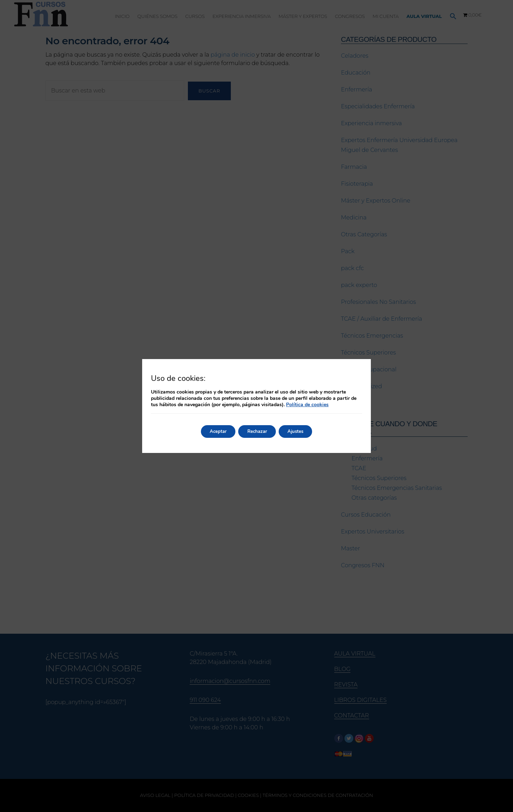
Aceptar (214, 431)
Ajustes (300, 431)
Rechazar (257, 431)
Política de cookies (307, 405)
